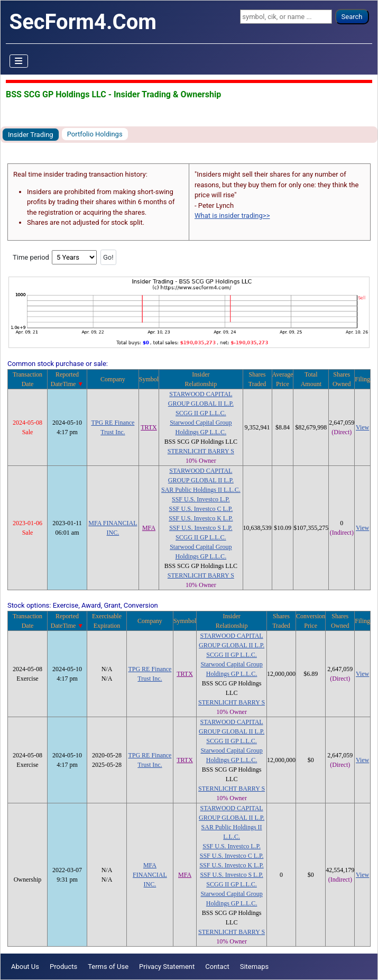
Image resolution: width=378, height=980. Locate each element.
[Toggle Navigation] (19, 61)
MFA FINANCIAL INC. (150, 875)
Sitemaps (255, 967)
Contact (217, 967)
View (362, 427)
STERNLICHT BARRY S (201, 451)
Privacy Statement (167, 967)
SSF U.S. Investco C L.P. (201, 509)
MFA (149, 528)
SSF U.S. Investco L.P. (201, 499)
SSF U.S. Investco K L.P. (201, 518)
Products (63, 967)
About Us (25, 967)
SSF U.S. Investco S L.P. (201, 528)
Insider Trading (31, 135)
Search (352, 17)
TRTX (149, 427)
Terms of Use (108, 967)
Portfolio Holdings (95, 134)
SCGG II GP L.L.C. (201, 413)
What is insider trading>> (232, 216)
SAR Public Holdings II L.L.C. (201, 490)
